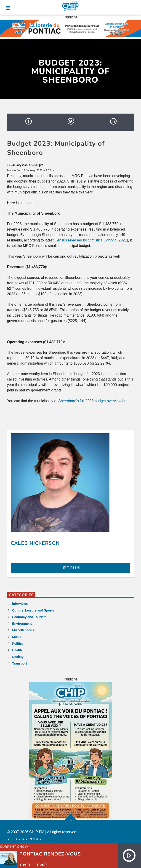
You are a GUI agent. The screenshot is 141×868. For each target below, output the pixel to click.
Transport (20, 663)
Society (18, 657)
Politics (18, 644)
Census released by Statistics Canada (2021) (91, 240)
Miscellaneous (23, 630)
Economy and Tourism (29, 617)
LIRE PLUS (70, 568)
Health (17, 650)
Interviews (20, 604)
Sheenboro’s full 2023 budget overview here (94, 401)
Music (17, 637)
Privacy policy (27, 839)
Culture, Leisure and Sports (33, 610)
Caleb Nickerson (35, 543)
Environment (22, 624)
